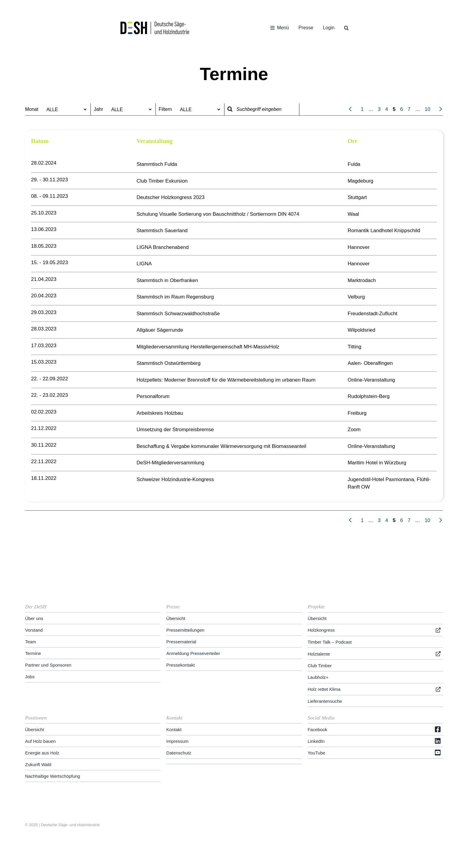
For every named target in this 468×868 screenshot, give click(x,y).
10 (428, 109)
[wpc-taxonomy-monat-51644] (65, 109)
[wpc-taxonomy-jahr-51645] (130, 109)
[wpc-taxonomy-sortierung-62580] (199, 109)
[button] (346, 28)
